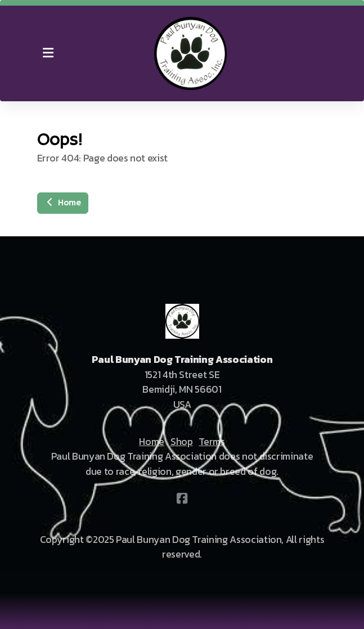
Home (63, 203)
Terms (212, 442)
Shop (182, 442)
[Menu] (48, 53)
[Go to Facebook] (182, 498)
